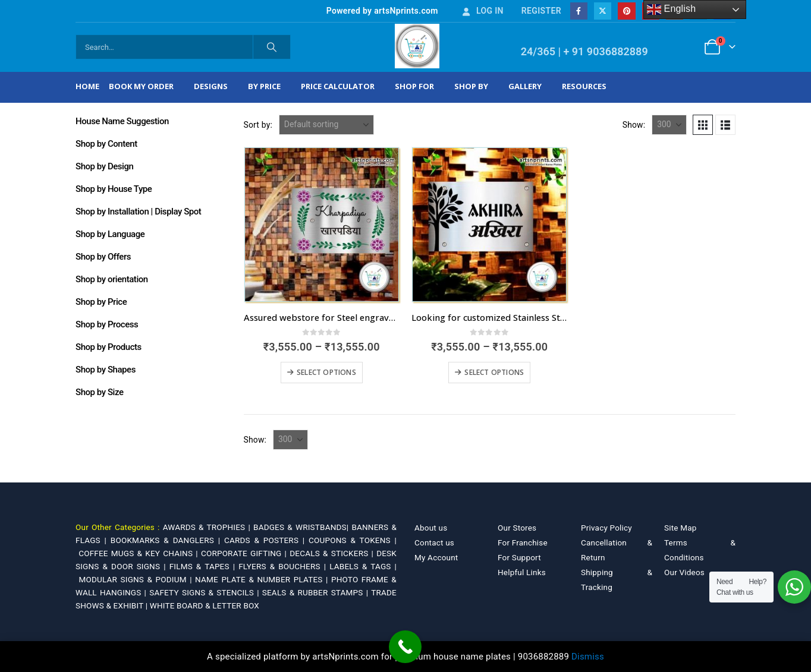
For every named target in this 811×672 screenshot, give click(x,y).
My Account (436, 557)
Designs (211, 86)
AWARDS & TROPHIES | (207, 527)
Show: (634, 125)
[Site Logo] (417, 46)
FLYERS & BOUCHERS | (284, 566)
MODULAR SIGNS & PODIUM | (137, 579)
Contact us (434, 542)
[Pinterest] (626, 11)
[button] (703, 125)
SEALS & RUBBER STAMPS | (317, 592)
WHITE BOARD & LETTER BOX (205, 605)
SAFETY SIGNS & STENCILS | (206, 592)
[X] (603, 11)
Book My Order (141, 86)
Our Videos (684, 572)
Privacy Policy (606, 528)
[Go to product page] (322, 225)
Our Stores (517, 528)
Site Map (680, 528)
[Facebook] (579, 11)
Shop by (471, 86)
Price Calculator (338, 86)
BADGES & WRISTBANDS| (302, 527)
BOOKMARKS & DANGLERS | (167, 540)
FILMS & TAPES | (204, 566)
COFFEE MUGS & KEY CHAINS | (140, 553)
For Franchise (523, 542)
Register (541, 11)
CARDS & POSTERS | (266, 540)
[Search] (272, 47)
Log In (482, 11)
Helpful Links (522, 572)
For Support (519, 557)
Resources (584, 86)
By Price (264, 86)
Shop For (414, 86)
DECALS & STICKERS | (333, 553)
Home (87, 86)
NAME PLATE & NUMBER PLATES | (263, 579)
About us (431, 528)
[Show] (669, 125)
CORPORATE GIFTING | (245, 553)
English (672, 10)
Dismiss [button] (588, 657)
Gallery (525, 86)
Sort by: (258, 125)
